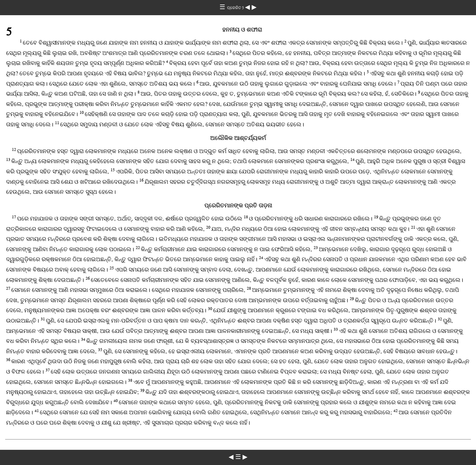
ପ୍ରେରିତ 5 (236, 8)
